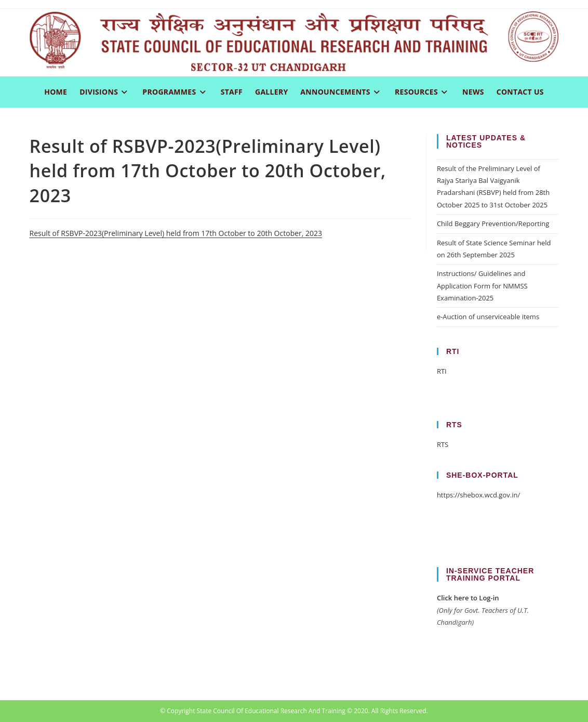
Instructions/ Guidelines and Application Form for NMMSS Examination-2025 (482, 286)
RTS (443, 444)
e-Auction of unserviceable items (488, 317)
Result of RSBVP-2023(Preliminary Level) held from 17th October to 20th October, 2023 (176, 233)
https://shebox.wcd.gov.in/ (478, 495)
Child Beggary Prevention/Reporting (493, 224)
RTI (442, 371)
